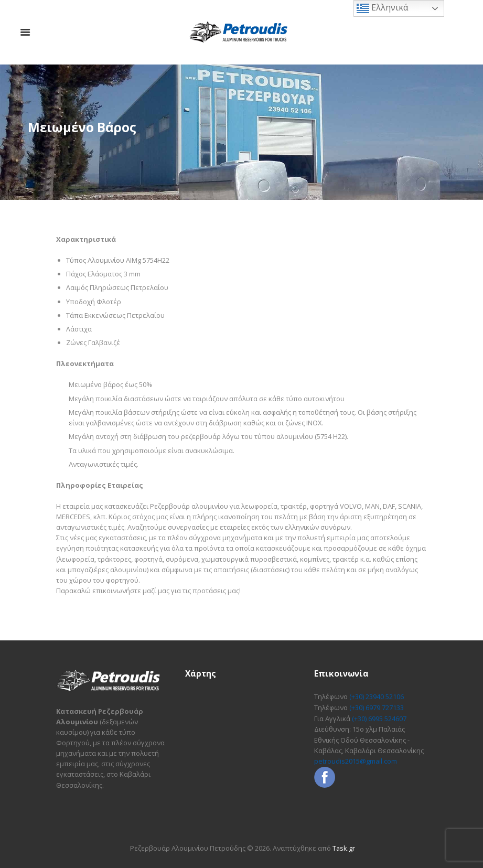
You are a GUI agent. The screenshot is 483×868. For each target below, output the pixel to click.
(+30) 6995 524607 (379, 717)
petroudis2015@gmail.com (356, 760)
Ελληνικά (382, 8)
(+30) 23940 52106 (377, 696)
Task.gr (344, 848)
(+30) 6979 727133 (377, 707)
